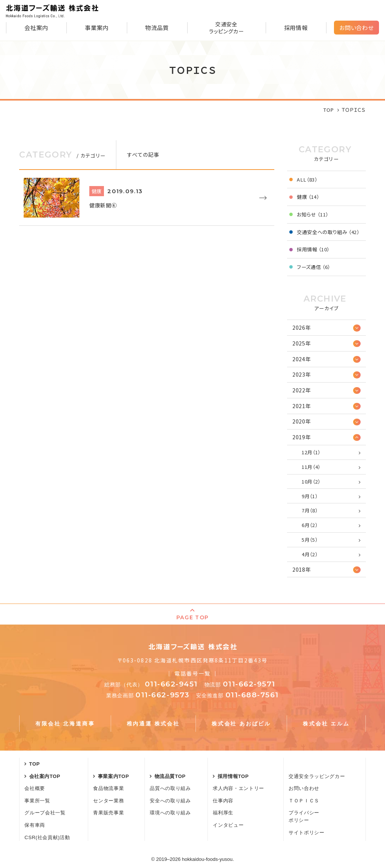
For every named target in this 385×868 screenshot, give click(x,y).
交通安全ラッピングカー (317, 776)
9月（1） (310, 496)
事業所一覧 (37, 801)
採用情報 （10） (313, 249)
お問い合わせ (356, 27)
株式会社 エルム (326, 724)
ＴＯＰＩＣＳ (304, 801)
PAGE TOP (192, 617)
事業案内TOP (114, 776)
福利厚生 (223, 813)
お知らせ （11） (313, 214)
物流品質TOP (170, 776)
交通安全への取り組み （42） (328, 232)
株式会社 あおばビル (241, 724)
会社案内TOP (45, 776)
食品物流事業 (108, 788)
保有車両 (35, 825)
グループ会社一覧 (45, 813)
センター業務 (108, 801)
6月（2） (310, 525)
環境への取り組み (170, 813)
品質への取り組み (170, 788)
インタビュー (228, 825)
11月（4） (311, 467)
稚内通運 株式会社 (153, 724)
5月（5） (310, 540)
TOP (35, 764)
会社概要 (35, 788)
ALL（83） (307, 179)
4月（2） (310, 554)
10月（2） (311, 481)
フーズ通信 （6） (314, 267)
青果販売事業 (108, 813)
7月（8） (310, 510)
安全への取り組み (170, 801)
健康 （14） (308, 197)
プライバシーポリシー (304, 816)
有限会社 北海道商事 (65, 724)
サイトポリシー (307, 833)
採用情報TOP (233, 776)
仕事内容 (223, 801)
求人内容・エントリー (238, 788)
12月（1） (311, 452)
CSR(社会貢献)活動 (47, 837)
